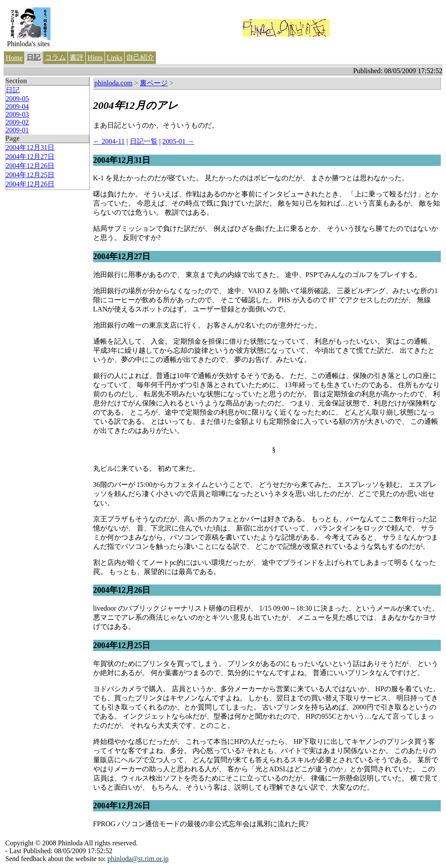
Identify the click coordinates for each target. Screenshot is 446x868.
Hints (95, 58)
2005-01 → (178, 141)
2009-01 (17, 130)
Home (14, 58)
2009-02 (17, 122)
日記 (34, 57)
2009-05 (17, 99)
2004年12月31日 (30, 147)
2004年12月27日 (30, 157)
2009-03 (17, 114)
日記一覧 (144, 141)
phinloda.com (114, 83)
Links (115, 58)
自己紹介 (140, 57)
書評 (77, 57)
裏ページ (154, 83)
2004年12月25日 (30, 175)
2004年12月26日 (30, 166)
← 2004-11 (109, 141)
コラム (55, 57)
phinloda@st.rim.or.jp (138, 859)
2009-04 (17, 106)
